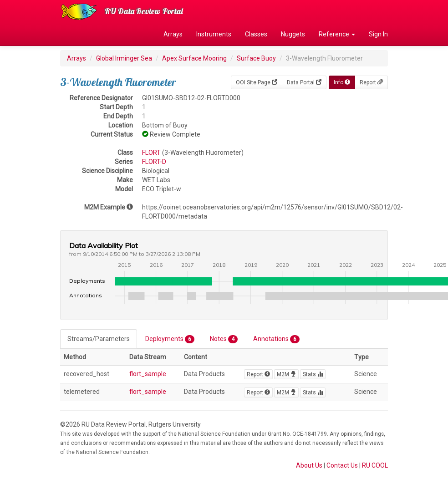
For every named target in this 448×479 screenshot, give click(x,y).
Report (371, 82)
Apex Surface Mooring (194, 58)
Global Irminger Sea (124, 58)
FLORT (151, 153)
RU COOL (375, 465)
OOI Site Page (257, 82)
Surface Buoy (256, 58)
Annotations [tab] (276, 339)
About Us (309, 465)
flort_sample (148, 374)
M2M (286, 374)
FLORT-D (154, 162)
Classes (256, 34)
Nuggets (293, 34)
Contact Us (342, 465)
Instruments (214, 34)
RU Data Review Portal (144, 11)
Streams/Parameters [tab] (99, 339)
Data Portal (304, 82)
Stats (313, 374)
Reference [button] (337, 34)
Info (342, 82)
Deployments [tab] (170, 339)
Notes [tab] (224, 339)
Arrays (173, 34)
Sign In (378, 34)
